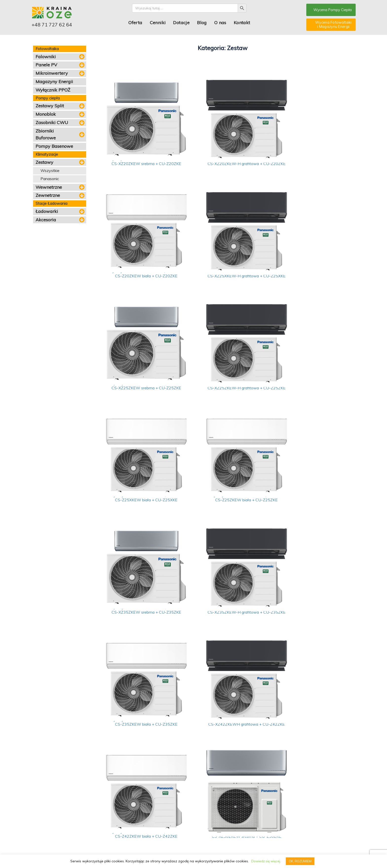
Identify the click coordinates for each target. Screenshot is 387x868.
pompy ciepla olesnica (152, 853)
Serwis (168, 822)
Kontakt (243, 23)
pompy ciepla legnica (102, 853)
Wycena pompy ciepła (180, 808)
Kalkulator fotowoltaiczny (182, 812)
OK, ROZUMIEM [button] (301, 861)
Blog (203, 23)
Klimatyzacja (42, 827)
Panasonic (50, 179)
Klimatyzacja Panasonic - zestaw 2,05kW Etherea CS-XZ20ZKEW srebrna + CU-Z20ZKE (138, 164)
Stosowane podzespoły (116, 831)
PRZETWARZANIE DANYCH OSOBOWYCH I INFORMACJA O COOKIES (82, 848)
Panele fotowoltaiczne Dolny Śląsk (301, 853)
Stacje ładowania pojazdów (54, 822)
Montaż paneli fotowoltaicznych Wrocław (255, 853)
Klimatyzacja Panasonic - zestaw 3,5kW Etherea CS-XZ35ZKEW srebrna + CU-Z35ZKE (307, 397)
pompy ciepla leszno (77, 853)
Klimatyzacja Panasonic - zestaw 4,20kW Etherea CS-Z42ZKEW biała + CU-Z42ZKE (138, 631)
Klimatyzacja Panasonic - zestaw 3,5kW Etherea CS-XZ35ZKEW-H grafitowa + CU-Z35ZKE (138, 514)
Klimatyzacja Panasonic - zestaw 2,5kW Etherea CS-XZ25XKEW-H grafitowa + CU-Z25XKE (138, 281)
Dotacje (183, 23)
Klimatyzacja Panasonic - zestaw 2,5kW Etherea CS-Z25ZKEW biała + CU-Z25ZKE (223, 397)
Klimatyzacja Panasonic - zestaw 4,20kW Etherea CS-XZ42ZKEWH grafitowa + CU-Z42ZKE (307, 514)
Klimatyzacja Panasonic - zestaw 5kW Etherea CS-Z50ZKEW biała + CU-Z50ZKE (307, 631)
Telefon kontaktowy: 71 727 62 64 (252, 841)
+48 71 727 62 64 (56, 26)
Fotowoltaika (43, 808)
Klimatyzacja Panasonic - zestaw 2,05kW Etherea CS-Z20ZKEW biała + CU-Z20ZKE (307, 164)
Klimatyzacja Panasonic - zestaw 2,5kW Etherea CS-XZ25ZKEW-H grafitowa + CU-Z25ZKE (307, 281)
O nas (221, 23)
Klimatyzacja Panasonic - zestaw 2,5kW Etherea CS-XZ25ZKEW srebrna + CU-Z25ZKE (223, 281)
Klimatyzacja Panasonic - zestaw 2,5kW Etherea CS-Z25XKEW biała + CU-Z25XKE (138, 397)
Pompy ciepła (43, 812)
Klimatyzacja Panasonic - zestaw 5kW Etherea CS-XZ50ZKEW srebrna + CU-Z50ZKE (223, 631)
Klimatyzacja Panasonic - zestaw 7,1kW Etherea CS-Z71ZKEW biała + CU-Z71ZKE (138, 748)
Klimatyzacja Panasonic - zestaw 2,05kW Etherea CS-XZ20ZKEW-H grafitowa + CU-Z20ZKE (222, 164)
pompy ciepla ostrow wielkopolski (185, 853)
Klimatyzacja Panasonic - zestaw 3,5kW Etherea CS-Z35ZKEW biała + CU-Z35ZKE (223, 514)
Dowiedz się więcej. (266, 861)
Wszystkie (50, 170)
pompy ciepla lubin (127, 853)
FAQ (101, 812)
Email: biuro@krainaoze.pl (247, 836)
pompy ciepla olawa (217, 853)
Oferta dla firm (174, 817)
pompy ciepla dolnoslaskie (48, 853)
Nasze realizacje (111, 827)
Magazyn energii (45, 817)
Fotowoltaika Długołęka (336, 853)
